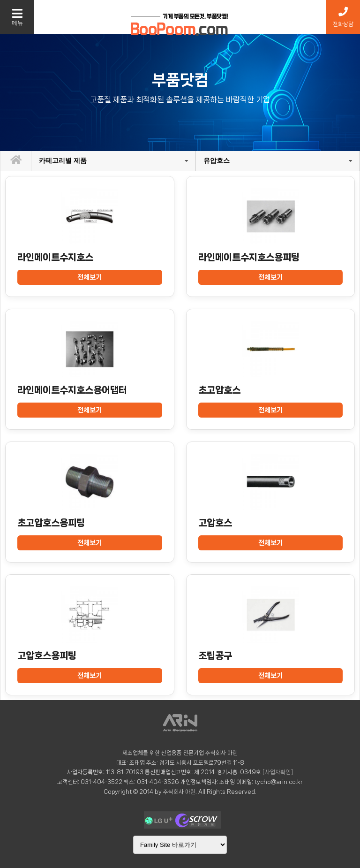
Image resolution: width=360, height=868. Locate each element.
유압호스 (217, 160)
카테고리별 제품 (63, 160)
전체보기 (90, 277)
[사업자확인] (278, 772)
